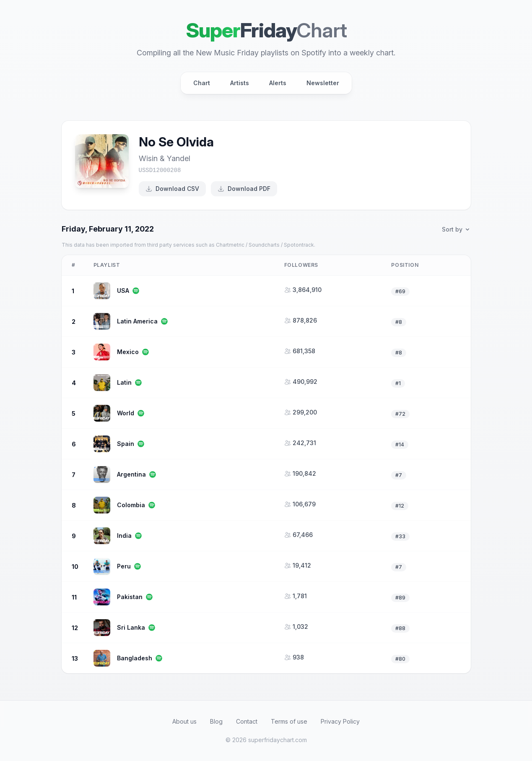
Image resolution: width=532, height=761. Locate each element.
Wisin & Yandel (165, 158)
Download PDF (244, 189)
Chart (202, 83)
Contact (247, 721)
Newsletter (323, 83)
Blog (216, 721)
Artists (240, 83)
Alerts (278, 83)
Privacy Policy (340, 721)
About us (184, 721)
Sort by (456, 229)
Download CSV (172, 189)
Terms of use (289, 721)
